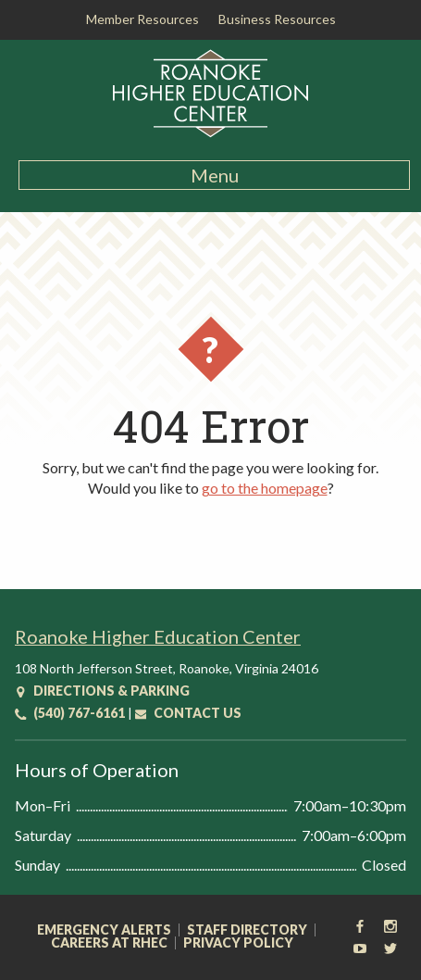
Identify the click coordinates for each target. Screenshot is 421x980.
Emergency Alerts (104, 930)
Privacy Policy (238, 943)
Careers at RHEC (109, 943)
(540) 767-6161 (70, 713)
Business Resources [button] (277, 19)
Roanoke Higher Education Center (158, 636)
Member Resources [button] (142, 19)
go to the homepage (265, 488)
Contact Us (188, 713)
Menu (215, 175)
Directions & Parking (102, 691)
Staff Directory (247, 930)
